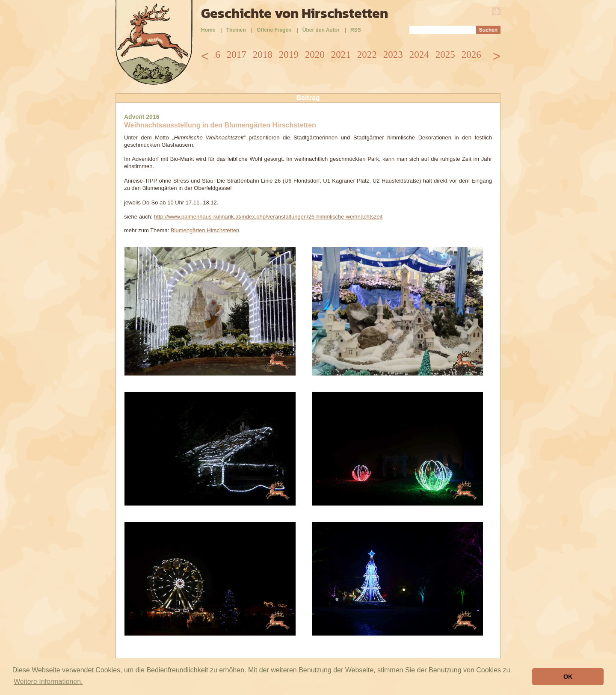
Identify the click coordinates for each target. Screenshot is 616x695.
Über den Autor (321, 30)
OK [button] (568, 677)
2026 (471, 55)
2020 (315, 55)
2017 (237, 55)
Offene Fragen (274, 30)
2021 (341, 55)
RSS (356, 30)
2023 (393, 55)
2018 (263, 55)
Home (208, 30)
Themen (236, 30)
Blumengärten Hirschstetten (205, 230)
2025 (445, 55)
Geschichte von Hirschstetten (295, 13)
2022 (367, 55)
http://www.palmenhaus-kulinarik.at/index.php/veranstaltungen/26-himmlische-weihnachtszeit (268, 217)
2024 (419, 55)
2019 (289, 55)
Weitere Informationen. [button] (48, 682)
